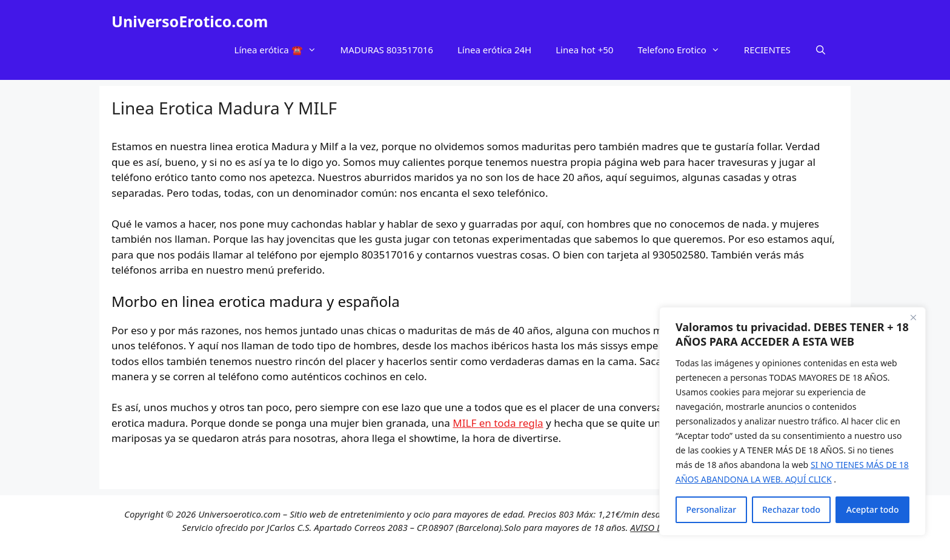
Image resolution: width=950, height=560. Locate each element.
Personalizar (711, 509)
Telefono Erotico (684, 50)
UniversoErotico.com (190, 21)
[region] (792, 421)
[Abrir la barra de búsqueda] (821, 50)
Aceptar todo (873, 509)
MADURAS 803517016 (387, 50)
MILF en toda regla (498, 423)
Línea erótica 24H (494, 50)
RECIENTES (767, 50)
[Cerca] (913, 317)
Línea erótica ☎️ (281, 50)
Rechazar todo (791, 509)
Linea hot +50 (584, 50)
